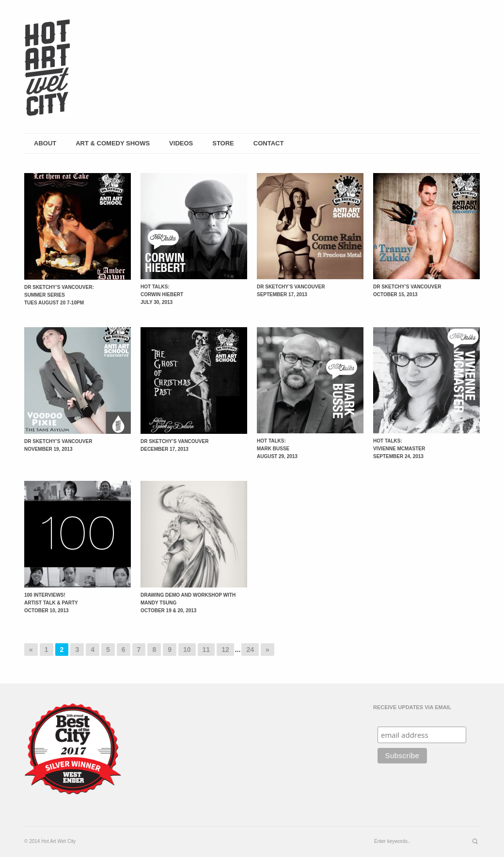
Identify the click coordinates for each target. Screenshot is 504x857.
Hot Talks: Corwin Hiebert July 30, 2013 (162, 294)
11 (206, 650)
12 (225, 650)
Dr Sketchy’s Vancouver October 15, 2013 (407, 291)
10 (187, 650)
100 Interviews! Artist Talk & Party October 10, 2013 (51, 603)
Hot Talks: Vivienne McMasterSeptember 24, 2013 (399, 449)
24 (250, 650)
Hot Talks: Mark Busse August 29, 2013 (277, 449)
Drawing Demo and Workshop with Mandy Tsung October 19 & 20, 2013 (188, 603)
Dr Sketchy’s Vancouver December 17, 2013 (174, 445)
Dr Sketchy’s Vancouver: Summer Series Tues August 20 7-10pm (59, 295)
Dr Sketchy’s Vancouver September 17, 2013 (291, 291)
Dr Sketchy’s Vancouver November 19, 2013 (58, 445)
